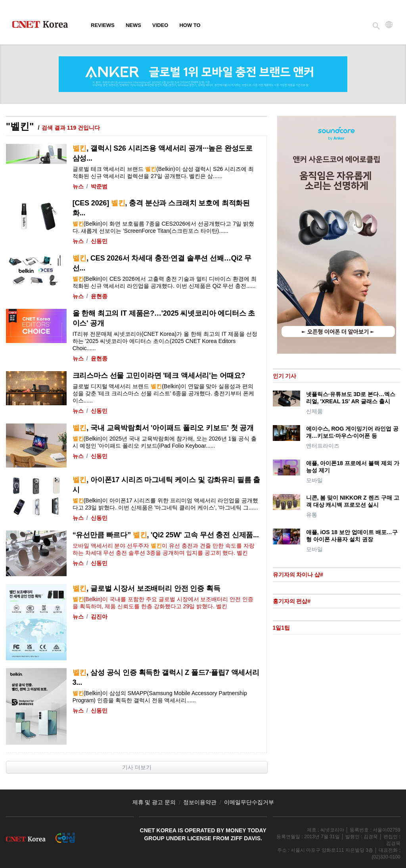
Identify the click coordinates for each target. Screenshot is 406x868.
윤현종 (99, 296)
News (133, 25)
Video (160, 25)
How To (190, 25)
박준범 (99, 186)
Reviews (103, 25)
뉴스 (78, 186)
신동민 (99, 241)
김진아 (99, 617)
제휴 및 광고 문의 (154, 802)
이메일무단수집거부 (249, 802)
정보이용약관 (200, 802)
